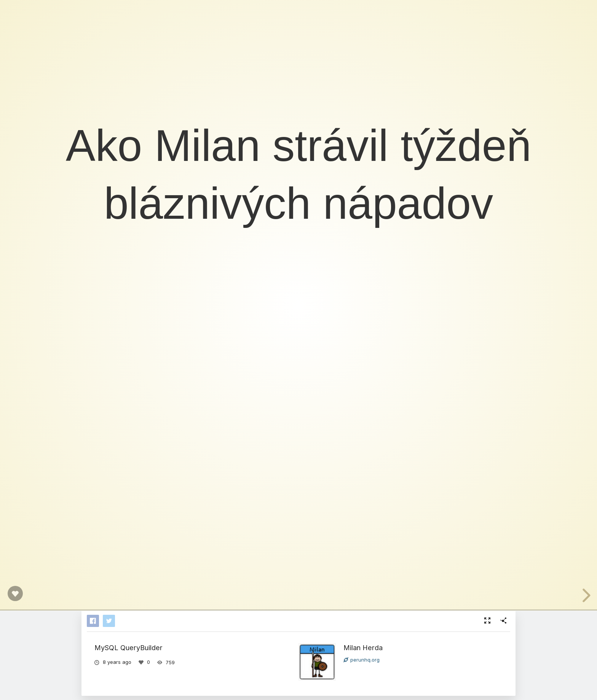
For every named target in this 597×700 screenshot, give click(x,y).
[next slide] (584, 595)
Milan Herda (363, 647)
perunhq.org (362, 660)
